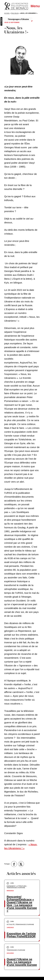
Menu (35, 6)
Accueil (7, 13)
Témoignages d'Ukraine (18, 19)
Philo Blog (15, 13)
